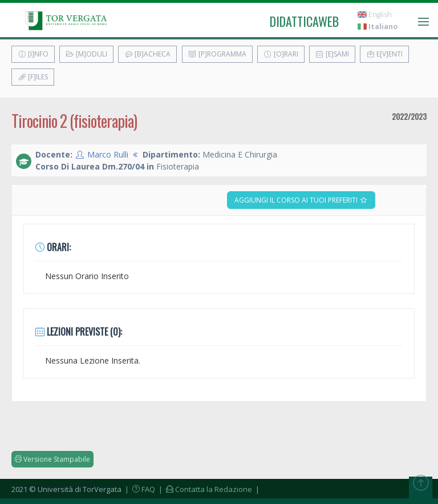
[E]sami (332, 54)
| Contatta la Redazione (204, 489)
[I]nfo (33, 54)
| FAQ (139, 489)
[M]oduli (86, 54)
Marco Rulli (108, 154)
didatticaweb (304, 21)
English (375, 15)
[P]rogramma (217, 54)
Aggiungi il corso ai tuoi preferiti (301, 200)
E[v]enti (384, 54)
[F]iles (33, 77)
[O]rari (281, 54)
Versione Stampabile (52, 459)
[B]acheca (147, 54)
